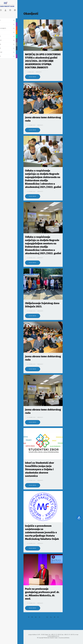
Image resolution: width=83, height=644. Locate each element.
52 (43, 617)
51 (40, 617)
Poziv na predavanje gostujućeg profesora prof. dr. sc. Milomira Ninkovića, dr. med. (42, 594)
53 (47, 617)
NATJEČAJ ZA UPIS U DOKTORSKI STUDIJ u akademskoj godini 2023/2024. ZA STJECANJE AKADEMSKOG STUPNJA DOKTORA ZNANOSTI (43, 61)
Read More (33, 77)
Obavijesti (39, 72)
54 (51, 617)
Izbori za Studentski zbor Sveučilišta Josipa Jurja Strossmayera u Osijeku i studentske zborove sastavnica (40, 469)
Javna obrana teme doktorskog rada (43, 119)
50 (36, 617)
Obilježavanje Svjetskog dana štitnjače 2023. (42, 305)
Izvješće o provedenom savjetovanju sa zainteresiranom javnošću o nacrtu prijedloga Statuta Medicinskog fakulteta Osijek (42, 532)
